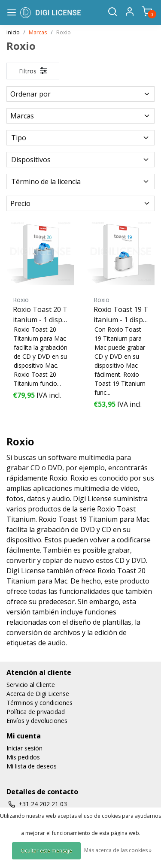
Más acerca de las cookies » (118, 850)
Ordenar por (80, 94)
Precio (80, 203)
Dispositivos (80, 160)
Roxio (64, 32)
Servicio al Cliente (31, 685)
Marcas (38, 32)
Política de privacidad (36, 712)
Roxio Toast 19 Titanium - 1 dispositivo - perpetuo (121, 315)
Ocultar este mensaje (46, 851)
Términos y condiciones (39, 703)
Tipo (80, 138)
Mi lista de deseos (32, 766)
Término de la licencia (80, 181)
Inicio (13, 32)
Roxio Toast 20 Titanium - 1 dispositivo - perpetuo (40, 315)
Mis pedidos (23, 757)
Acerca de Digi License (38, 694)
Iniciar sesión (24, 748)
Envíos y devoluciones (37, 721)
